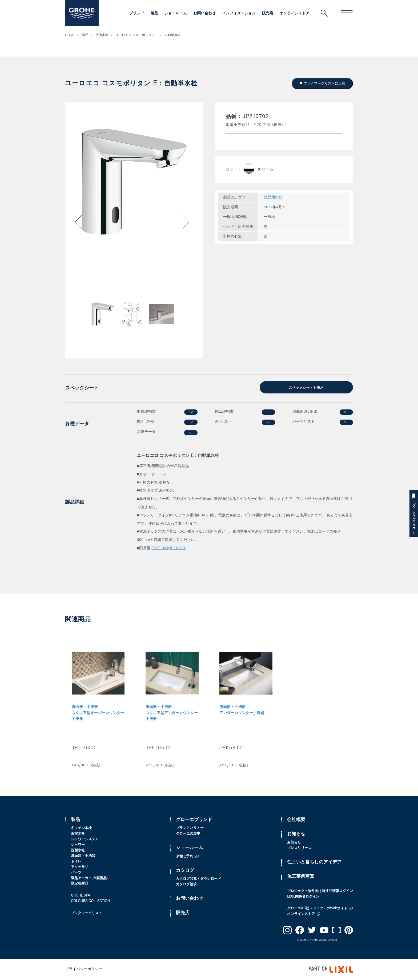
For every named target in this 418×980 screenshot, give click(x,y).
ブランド (137, 14)
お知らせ (296, 834)
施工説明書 (224, 412)
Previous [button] (94, 323)
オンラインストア (295, 14)
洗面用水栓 (273, 198)
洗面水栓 (102, 35)
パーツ (76, 873)
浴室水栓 (78, 834)
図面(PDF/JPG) (305, 412)
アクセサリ (80, 867)
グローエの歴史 (188, 834)
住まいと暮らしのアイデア (314, 863)
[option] (134, 182)
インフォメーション (239, 14)
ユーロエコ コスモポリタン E (136, 35)
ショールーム (176, 14)
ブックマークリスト (414, 517)
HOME (70, 35)
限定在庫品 (80, 884)
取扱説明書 (146, 412)
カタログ (185, 871)
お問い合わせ (204, 14)
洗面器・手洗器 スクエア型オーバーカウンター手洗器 (98, 713)
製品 (154, 14)
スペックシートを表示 (306, 388)
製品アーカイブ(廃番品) (89, 879)
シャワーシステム (85, 840)
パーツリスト (304, 422)
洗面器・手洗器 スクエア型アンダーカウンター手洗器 (172, 713)
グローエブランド (194, 820)
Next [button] (172, 323)
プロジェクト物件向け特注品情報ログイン (320, 891)
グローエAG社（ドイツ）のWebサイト (317, 909)
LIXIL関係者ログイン (303, 897)
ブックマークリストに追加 (324, 83)
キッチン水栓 (81, 828)
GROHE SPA (81, 896)
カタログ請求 (186, 885)
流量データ (146, 432)
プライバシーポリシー (84, 969)
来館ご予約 (185, 857)
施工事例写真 (301, 877)
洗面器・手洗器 (83, 856)
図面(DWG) (146, 422)
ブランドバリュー (190, 828)
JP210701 (177, 548)
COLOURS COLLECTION (90, 901)
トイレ (76, 862)
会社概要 (296, 820)
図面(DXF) (223, 422)
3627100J (160, 548)
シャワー (78, 845)
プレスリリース (299, 848)
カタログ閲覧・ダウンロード (198, 879)
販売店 (268, 14)
